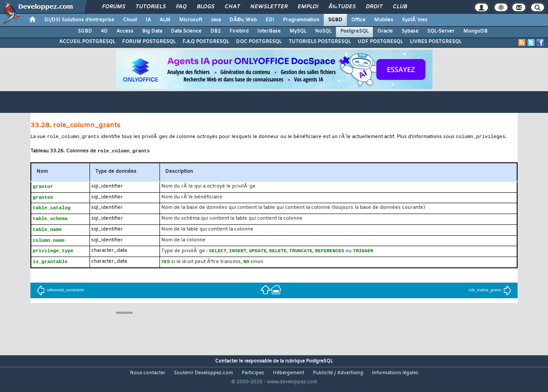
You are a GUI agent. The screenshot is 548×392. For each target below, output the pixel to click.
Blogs (206, 7)
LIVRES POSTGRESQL (436, 42)
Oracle (385, 31)
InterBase (269, 31)
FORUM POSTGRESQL (149, 42)
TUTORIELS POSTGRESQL (320, 42)
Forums (114, 7)
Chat (232, 7)
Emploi (308, 7)
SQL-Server (441, 31)
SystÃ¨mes (415, 20)
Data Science (186, 31)
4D (104, 31)
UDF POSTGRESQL (380, 42)
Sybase (410, 31)
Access (125, 31)
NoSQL (323, 31)
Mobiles (384, 20)
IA (148, 20)
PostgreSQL (354, 31)
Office (358, 20)
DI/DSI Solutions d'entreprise (79, 20)
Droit (374, 7)
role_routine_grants (490, 294)
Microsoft (191, 20)
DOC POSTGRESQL (259, 42)
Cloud (130, 20)
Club (400, 7)
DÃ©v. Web (243, 20)
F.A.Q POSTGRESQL (206, 42)
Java (216, 20)
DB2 (216, 31)
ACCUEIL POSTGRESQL (87, 42)
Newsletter (269, 7)
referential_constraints (60, 294)
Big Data (152, 31)
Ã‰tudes (342, 7)
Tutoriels (151, 7)
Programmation (301, 20)
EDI (270, 20)
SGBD (335, 20)
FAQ (181, 7)
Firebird (239, 31)
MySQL (298, 31)
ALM (165, 20)
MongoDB (475, 31)
